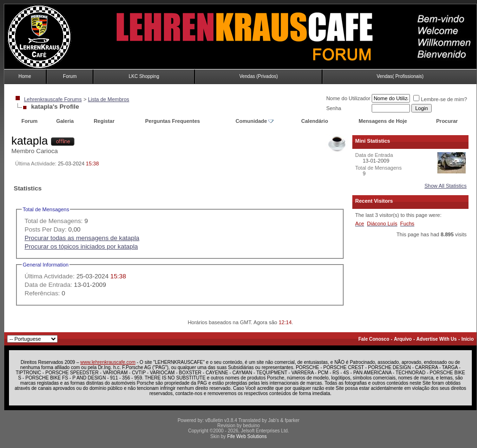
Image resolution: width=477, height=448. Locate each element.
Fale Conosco (374, 339)
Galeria (65, 121)
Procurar (447, 121)
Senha (334, 108)
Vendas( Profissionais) (400, 76)
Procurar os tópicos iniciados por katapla (81, 246)
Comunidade (255, 121)
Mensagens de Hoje (383, 121)
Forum (70, 76)
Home (25, 76)
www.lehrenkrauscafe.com (108, 362)
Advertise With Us (437, 339)
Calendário (315, 121)
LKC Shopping (144, 76)
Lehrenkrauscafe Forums (53, 99)
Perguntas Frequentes (172, 121)
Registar (104, 121)
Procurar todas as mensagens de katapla (82, 238)
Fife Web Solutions (247, 436)
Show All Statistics (446, 186)
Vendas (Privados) (259, 76)
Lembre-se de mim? (440, 99)
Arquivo (403, 339)
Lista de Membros (108, 99)
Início (468, 339)
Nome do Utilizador (349, 98)
